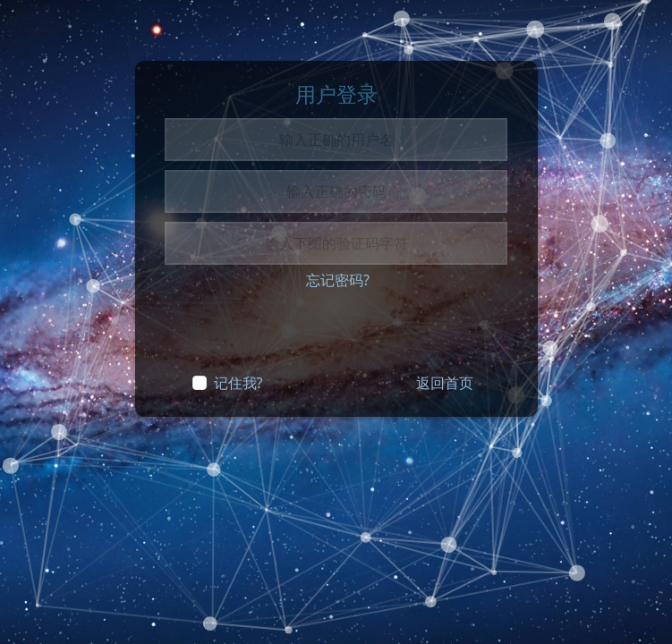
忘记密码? (338, 280)
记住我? (238, 383)
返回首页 (445, 383)
